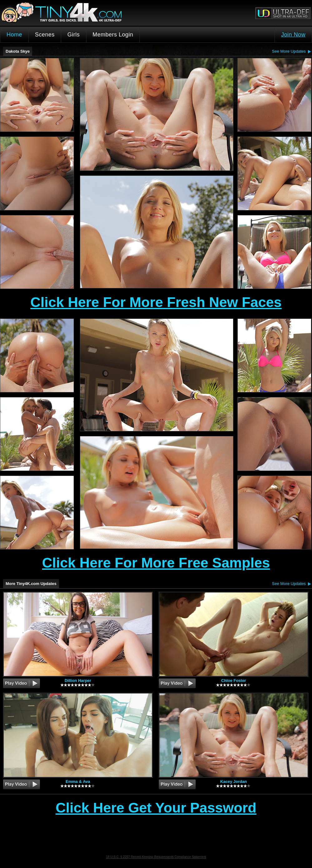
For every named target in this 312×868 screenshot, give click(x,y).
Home (14, 35)
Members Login (113, 35)
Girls (74, 35)
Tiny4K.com (78, 13)
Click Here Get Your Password (156, 808)
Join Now (293, 35)
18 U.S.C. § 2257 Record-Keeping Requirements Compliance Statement (156, 857)
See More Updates (289, 51)
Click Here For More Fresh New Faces (156, 302)
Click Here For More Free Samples (156, 563)
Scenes (45, 35)
